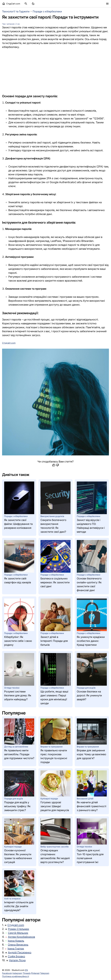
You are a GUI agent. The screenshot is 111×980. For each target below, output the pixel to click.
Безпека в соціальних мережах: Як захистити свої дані (55, 582)
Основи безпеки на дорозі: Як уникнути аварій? (89, 695)
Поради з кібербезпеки (47, 11)
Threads (27, 973)
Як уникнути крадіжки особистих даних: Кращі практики (91, 641)
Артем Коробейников (21, 937)
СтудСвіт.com (11, 4)
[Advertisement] (55, 71)
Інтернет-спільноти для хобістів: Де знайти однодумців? (19, 906)
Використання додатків (52, 516)
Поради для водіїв (86, 688)
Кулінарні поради (49, 799)
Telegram (45, 973)
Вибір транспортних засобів (55, 847)
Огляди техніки (12, 688)
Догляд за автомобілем (16, 747)
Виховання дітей (85, 799)
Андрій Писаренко (20, 952)
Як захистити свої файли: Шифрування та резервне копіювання (18, 524)
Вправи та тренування (52, 747)
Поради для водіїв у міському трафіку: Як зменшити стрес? (17, 806)
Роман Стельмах (19, 929)
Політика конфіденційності (16, 976)
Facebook (7, 973)
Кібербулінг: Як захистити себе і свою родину (18, 641)
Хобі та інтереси (12, 899)
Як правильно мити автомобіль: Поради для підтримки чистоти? (19, 754)
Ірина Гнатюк (16, 949)
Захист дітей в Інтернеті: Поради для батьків (54, 641)
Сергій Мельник (18, 933)
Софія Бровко (16, 956)
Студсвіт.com (16, 925)
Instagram (17, 973)
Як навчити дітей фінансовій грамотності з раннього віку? (92, 806)
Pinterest (35, 973)
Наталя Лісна (17, 960)
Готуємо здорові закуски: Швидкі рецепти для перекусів (55, 806)
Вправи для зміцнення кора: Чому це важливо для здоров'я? (91, 754)
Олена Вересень (18, 945)
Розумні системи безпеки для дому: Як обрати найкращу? (18, 695)
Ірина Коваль (16, 941)
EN (26, 970)
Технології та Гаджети (16, 11)
